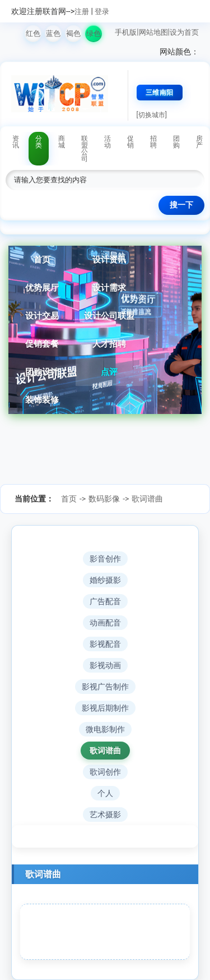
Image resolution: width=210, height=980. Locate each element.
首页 (42, 260)
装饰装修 (42, 400)
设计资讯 (109, 260)
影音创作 (105, 559)
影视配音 (105, 644)
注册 (82, 11)
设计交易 (42, 316)
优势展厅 (42, 288)
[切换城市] (152, 115)
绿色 (94, 33)
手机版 (126, 32)
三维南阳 (160, 93)
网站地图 (153, 32)
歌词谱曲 (147, 499)
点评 (109, 372)
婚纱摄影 (105, 580)
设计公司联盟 (109, 316)
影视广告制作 (105, 687)
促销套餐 (42, 344)
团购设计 (42, 372)
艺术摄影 (105, 815)
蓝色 (53, 33)
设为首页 (184, 32)
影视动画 (105, 665)
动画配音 (105, 623)
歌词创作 (105, 772)
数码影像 (104, 499)
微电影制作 (105, 729)
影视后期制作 (105, 708)
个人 (105, 793)
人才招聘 (109, 344)
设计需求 (109, 288)
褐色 (73, 33)
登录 (102, 11)
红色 (33, 33)
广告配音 (105, 601)
